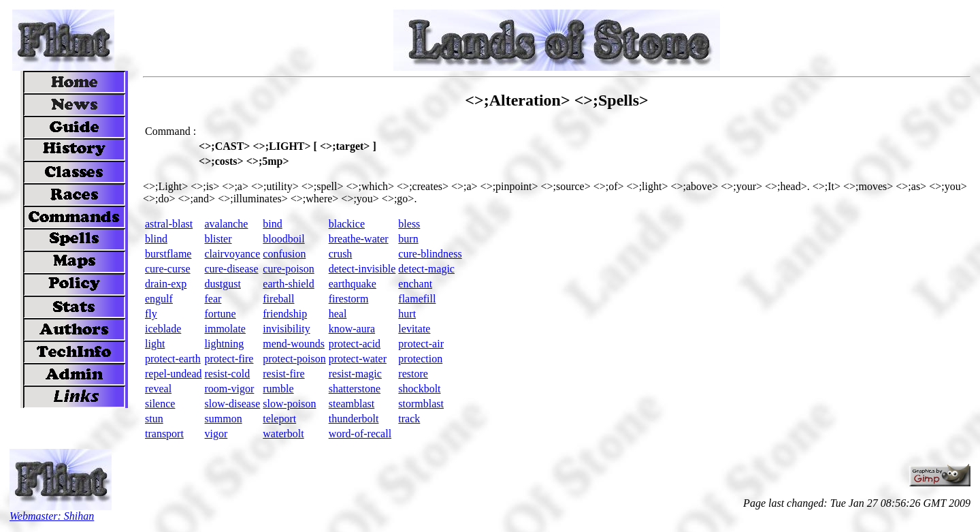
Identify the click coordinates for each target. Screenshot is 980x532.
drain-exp (166, 284)
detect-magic (426, 269)
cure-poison (289, 269)
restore (413, 374)
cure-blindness (430, 254)
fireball (278, 299)
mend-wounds (294, 344)
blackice (347, 224)
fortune (220, 314)
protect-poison (294, 359)
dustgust (223, 284)
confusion (284, 254)
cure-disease (232, 269)
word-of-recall (360, 434)
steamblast (352, 404)
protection (420, 359)
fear (213, 299)
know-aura (352, 329)
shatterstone (355, 389)
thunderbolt (354, 419)
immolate (225, 329)
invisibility (286, 329)
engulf (159, 299)
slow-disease (233, 404)
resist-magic (355, 374)
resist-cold (228, 374)
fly (151, 314)
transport (164, 434)
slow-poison (289, 404)
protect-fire (229, 359)
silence (160, 404)
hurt (407, 314)
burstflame (168, 254)
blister (218, 239)
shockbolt (419, 389)
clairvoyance (233, 254)
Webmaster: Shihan (52, 516)
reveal (158, 389)
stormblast (421, 404)
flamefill (417, 299)
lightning (225, 344)
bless (409, 224)
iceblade (163, 329)
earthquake (353, 284)
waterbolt (283, 434)
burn (408, 239)
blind (156, 239)
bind (272, 224)
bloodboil (283, 239)
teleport (279, 419)
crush (341, 254)
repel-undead (174, 374)
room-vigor (230, 389)
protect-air (421, 344)
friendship (285, 314)
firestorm (349, 299)
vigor (216, 434)
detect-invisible (362, 269)
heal (338, 314)
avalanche (227, 224)
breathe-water (359, 239)
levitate (414, 329)
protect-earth (173, 359)
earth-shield (289, 284)
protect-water (358, 359)
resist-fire (283, 374)
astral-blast (169, 224)
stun (154, 419)
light (155, 344)
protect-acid (355, 344)
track (409, 419)
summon (224, 419)
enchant (415, 284)
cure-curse (168, 269)
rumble (278, 389)
